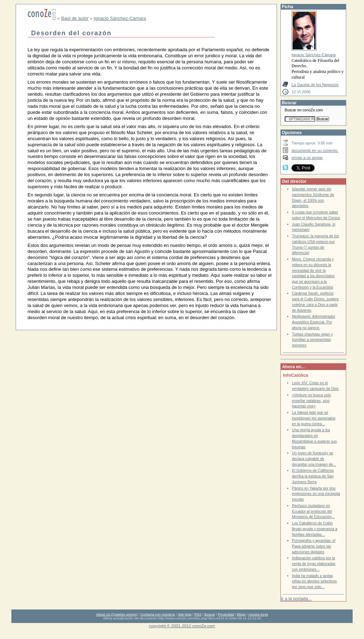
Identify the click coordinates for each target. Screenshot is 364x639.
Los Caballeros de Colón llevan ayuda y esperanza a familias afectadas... (315, 529)
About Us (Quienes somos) (117, 614)
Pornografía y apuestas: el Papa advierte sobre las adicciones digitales (314, 546)
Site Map (184, 614)
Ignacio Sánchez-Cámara (120, 18)
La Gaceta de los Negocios (315, 85)
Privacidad (226, 614)
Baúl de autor (75, 18)
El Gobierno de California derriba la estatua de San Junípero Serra (313, 476)
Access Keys (258, 614)
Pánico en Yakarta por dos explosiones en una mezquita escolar (316, 494)
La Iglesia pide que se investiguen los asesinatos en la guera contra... (314, 418)
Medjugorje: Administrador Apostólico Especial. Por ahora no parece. (314, 322)
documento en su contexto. (315, 150)
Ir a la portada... (296, 599)
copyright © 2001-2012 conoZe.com (182, 626)
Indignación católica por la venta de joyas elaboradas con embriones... (314, 564)
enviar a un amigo (307, 158)
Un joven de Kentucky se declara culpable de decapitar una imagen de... (314, 459)
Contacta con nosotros (158, 614)
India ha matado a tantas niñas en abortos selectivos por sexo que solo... (314, 581)
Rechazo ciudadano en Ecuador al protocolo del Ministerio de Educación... (313, 511)
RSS (198, 614)
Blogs (241, 614)
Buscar (210, 614)
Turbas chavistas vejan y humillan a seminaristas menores (312, 340)
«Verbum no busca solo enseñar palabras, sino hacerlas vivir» (311, 401)
